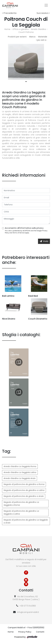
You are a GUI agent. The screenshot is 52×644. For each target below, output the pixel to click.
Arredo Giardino (39, 29)
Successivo (43, 13)
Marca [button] (32, 37)
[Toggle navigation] (46, 5)
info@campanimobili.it (28, 612)
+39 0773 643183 (28, 606)
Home (7, 29)
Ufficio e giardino (21, 29)
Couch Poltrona (26, 32)
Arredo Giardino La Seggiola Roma (20, 466)
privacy (40, 228)
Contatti (40, 632)
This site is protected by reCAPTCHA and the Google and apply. (26, 232)
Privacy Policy (25, 632)
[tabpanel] (26, 62)
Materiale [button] (43, 37)
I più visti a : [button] (42, 40)
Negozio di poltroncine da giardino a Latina (24, 490)
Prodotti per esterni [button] (17, 37)
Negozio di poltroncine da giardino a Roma (24, 484)
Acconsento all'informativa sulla (24, 228)
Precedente (9, 13)
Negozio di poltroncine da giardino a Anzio (24, 496)
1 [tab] (26, 82)
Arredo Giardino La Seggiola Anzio (20, 478)
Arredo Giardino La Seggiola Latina (20, 472)
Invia (44, 241)
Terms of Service (19, 233)
